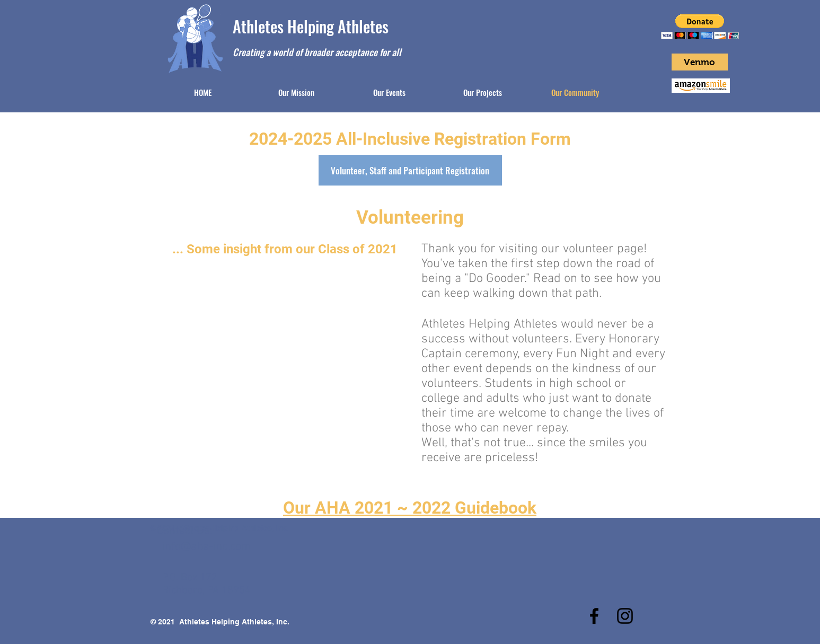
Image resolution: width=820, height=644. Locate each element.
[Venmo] (700, 62)
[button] (700, 27)
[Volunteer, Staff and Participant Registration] (410, 170)
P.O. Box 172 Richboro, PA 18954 (206, 584)
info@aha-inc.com (207, 547)
